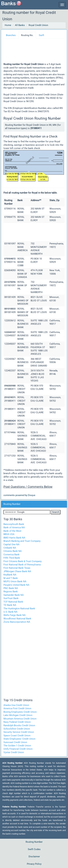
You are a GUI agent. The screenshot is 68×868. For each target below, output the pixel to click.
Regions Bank (11, 592)
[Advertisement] (38, 52)
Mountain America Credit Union (20, 719)
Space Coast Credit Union (17, 736)
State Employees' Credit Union (19, 739)
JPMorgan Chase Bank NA (17, 571)
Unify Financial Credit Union (18, 749)
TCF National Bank (13, 602)
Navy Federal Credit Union (17, 722)
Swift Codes (34, 849)
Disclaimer (34, 857)
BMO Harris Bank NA (14, 538)
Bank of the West (12, 531)
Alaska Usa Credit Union (16, 705)
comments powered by (19, 495)
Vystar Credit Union (14, 752)
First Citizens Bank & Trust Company (23, 561)
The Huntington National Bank (19, 609)
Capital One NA (11, 544)
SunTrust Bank (11, 598)
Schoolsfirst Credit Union (17, 729)
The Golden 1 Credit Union (17, 746)
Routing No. (27, 35)
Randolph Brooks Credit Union (19, 725)
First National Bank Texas (17, 568)
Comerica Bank (11, 555)
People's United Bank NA (16, 585)
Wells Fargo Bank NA (15, 615)
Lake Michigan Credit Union (18, 715)
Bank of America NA (14, 527)
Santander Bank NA (14, 595)
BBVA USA (9, 534)
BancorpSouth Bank (14, 524)
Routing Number (34, 842)
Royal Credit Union (38, 25)
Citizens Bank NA (13, 551)
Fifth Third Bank (12, 558)
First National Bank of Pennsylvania (22, 565)
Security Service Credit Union (19, 732)
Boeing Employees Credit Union (20, 712)
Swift (41, 35)
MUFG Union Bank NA (15, 581)
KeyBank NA (10, 575)
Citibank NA (10, 548)
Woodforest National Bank (17, 619)
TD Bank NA (10, 605)
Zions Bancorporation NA (17, 622)
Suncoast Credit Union (15, 742)
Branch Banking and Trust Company (22, 541)
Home (8, 25)
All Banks (20, 25)
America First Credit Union (17, 708)
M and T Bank (11, 578)
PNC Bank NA (11, 588)
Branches (11, 35)
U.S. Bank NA (10, 612)
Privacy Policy (34, 864)
